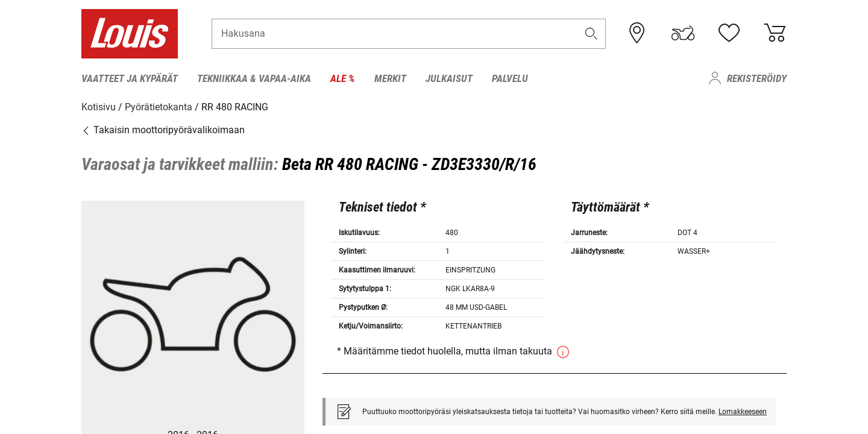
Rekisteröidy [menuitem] (757, 78)
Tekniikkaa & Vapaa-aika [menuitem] (254, 78)
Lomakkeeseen (743, 411)
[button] (591, 34)
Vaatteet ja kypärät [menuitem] (130, 78)
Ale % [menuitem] (343, 78)
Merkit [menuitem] (390, 78)
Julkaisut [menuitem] (449, 78)
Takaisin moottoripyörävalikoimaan (163, 129)
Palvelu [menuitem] (510, 78)
